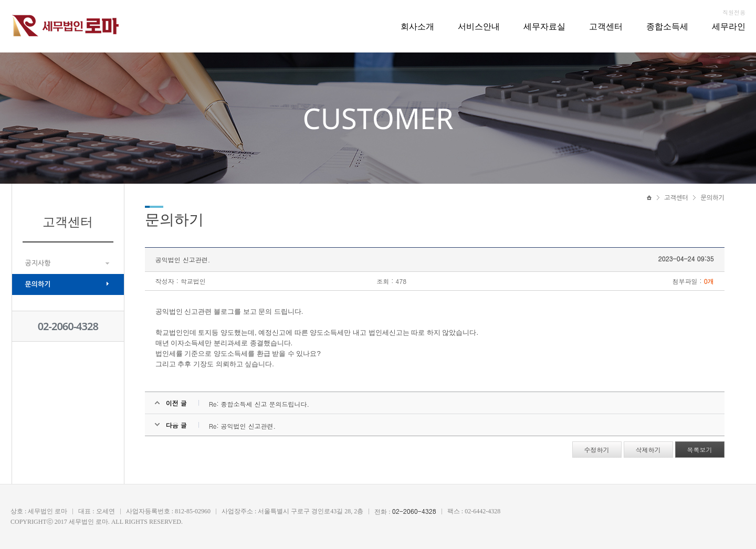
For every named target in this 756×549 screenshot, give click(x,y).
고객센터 (606, 26)
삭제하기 (648, 450)
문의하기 (38, 284)
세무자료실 (544, 26)
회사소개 (417, 26)
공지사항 (38, 263)
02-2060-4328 (68, 326)
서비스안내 (479, 26)
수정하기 (597, 450)
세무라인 (729, 26)
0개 (709, 281)
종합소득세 (667, 26)
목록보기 (700, 450)
